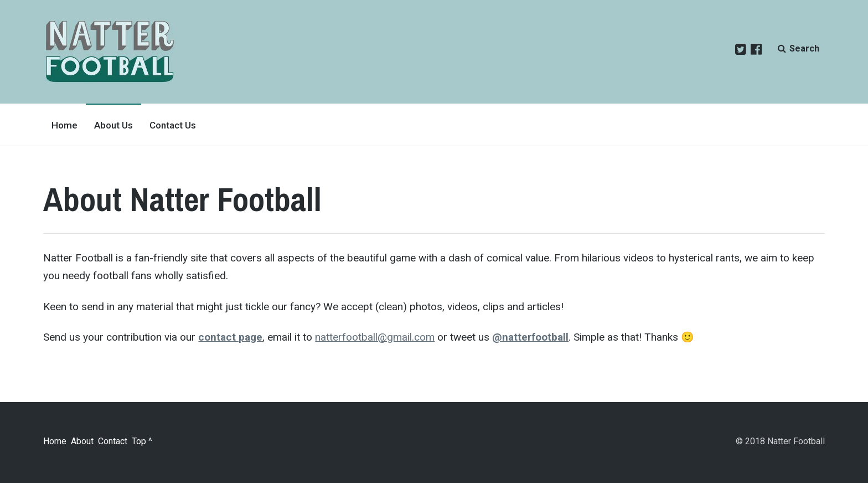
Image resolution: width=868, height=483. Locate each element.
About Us (113, 125)
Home (64, 125)
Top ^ (142, 441)
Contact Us (173, 125)
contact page (230, 337)
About (82, 441)
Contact (113, 441)
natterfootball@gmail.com (375, 337)
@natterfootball (530, 337)
